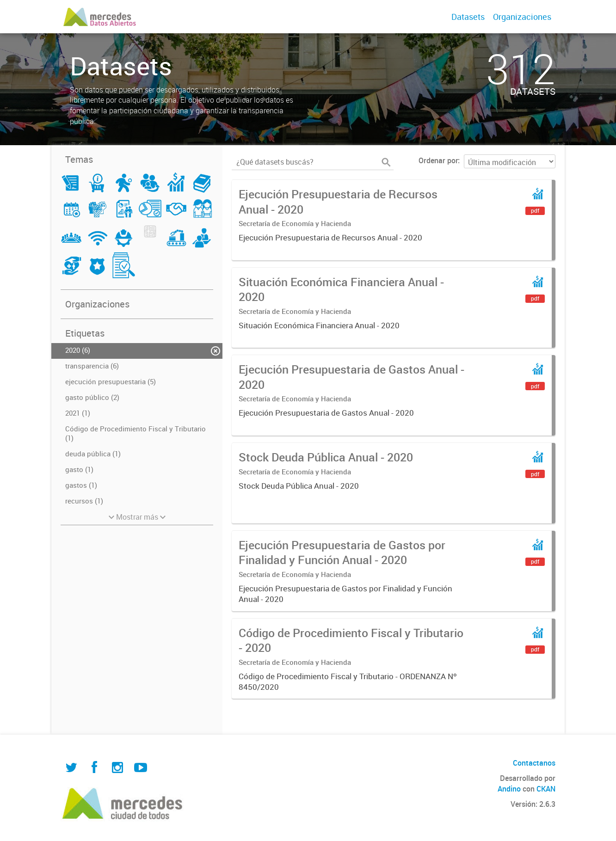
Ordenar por (438, 160)
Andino (509, 789)
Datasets (468, 17)
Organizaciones (522, 17)
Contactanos (534, 763)
